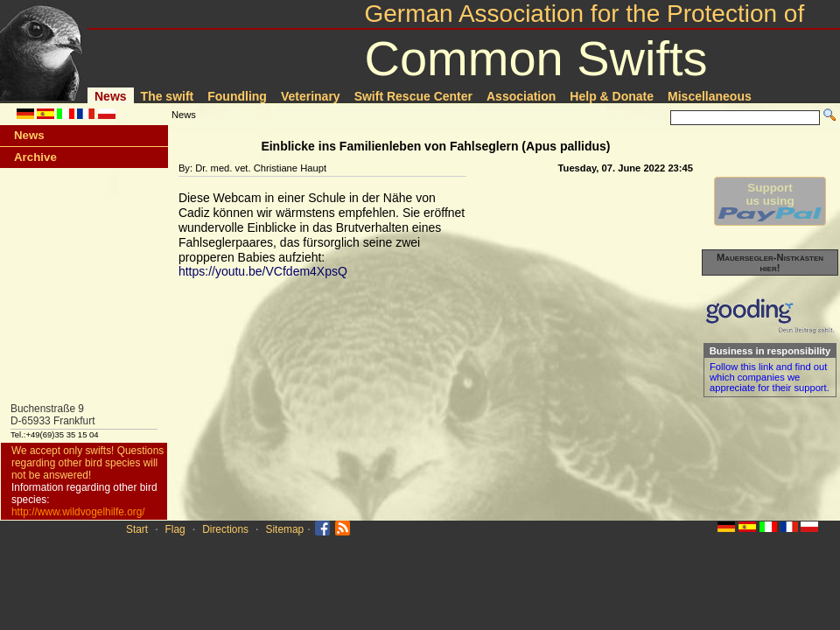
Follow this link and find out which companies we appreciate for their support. (770, 377)
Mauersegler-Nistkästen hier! (770, 262)
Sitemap (285, 529)
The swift (168, 96)
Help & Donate (612, 96)
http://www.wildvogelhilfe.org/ (78, 512)
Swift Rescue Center (413, 96)
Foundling (237, 96)
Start (137, 529)
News (111, 96)
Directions (225, 529)
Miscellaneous (710, 96)
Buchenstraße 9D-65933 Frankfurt (53, 415)
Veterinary (311, 96)
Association (521, 96)
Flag (175, 529)
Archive (35, 157)
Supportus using (770, 201)
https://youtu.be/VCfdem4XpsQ (263, 271)
